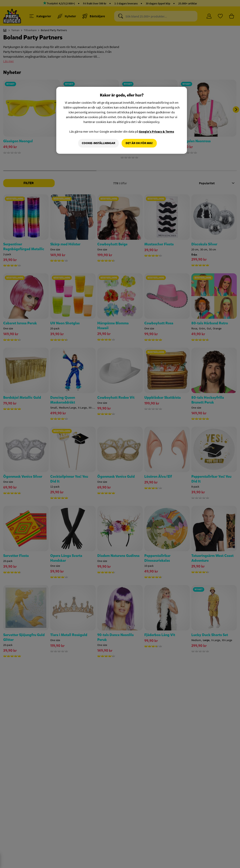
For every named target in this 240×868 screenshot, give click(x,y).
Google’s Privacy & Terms (156, 131)
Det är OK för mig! (139, 143)
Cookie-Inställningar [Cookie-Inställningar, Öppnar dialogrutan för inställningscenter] (98, 143)
